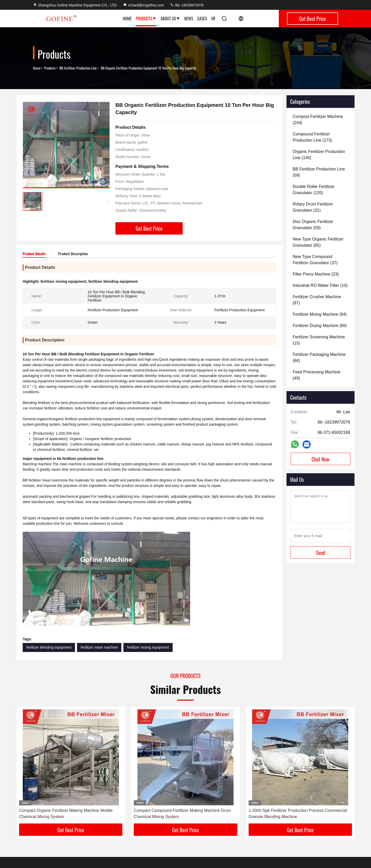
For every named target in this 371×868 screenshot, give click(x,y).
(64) (320, 314)
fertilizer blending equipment (49, 647)
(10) (320, 285)
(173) (312, 137)
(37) (315, 260)
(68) (319, 358)
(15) (319, 340)
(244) (318, 120)
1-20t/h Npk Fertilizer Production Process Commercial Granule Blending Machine (298, 814)
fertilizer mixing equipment (148, 647)
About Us (170, 19)
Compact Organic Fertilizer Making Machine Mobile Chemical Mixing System (66, 814)
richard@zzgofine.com (144, 5)
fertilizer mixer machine (99, 647)
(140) (319, 155)
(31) (313, 207)
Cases (202, 19)
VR (213, 19)
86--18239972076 (187, 5)
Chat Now (321, 459)
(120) (314, 190)
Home (127, 19)
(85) (318, 242)
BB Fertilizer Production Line (78, 68)
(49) (317, 375)
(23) (316, 274)
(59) (319, 172)
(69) (320, 326)
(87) (317, 300)
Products (146, 19)
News (189, 19)
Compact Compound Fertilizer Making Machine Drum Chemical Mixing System (182, 814)
